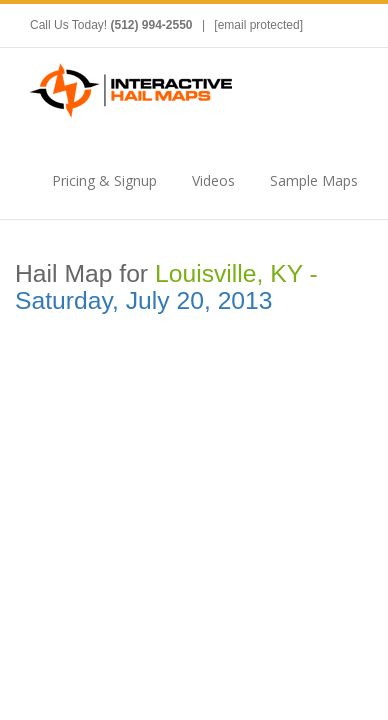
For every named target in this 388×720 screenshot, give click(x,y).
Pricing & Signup (104, 180)
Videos (213, 180)
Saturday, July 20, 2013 (144, 300)
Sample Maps (314, 180)
